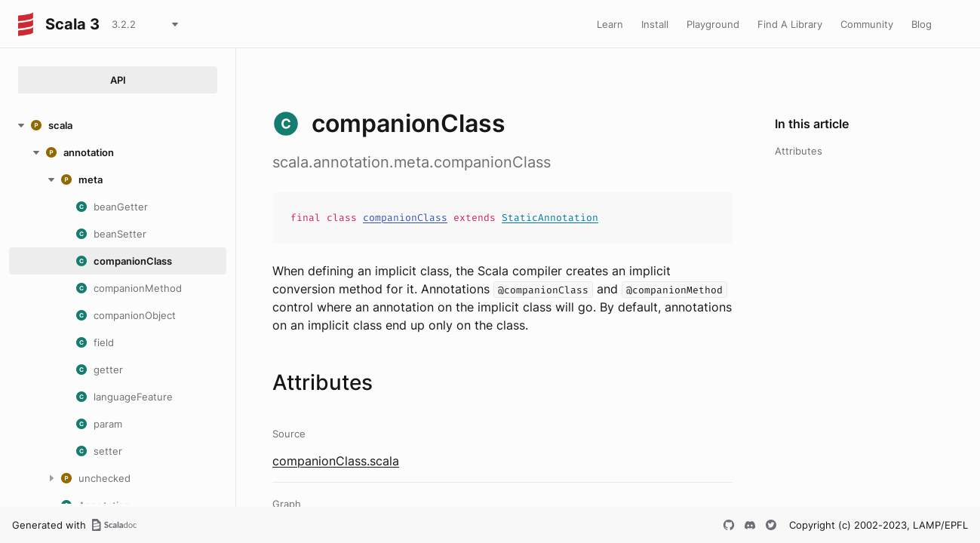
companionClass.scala (336, 461)
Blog (922, 24)
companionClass (405, 218)
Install (655, 24)
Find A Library (790, 24)
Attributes (799, 151)
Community (867, 24)
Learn (610, 24)
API (118, 80)
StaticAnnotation (550, 218)
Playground (713, 24)
